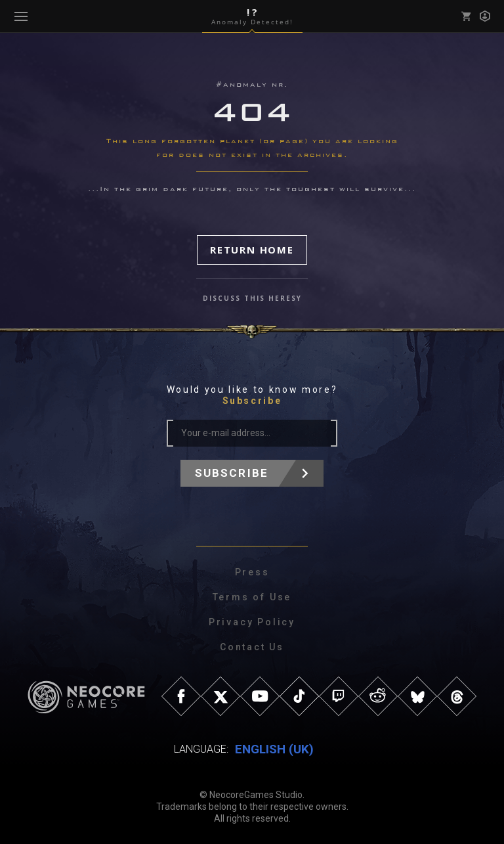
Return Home (252, 250)
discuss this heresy (252, 298)
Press (252, 572)
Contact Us (252, 647)
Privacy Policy (252, 622)
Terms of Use (252, 597)
